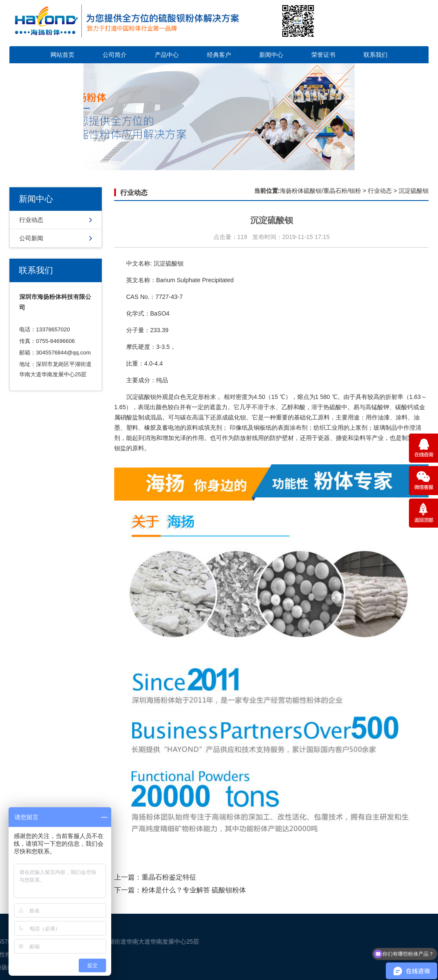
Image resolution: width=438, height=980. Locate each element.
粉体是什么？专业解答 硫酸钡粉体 (194, 890)
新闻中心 (271, 55)
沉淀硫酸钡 (169, 263)
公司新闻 (31, 238)
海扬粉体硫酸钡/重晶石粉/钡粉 (320, 191)
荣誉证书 (323, 55)
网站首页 (62, 55)
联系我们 (376, 55)
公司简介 (115, 55)
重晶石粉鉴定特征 (169, 877)
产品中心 (167, 55)
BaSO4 (160, 313)
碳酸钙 (404, 407)
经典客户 (219, 55)
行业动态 (31, 220)
